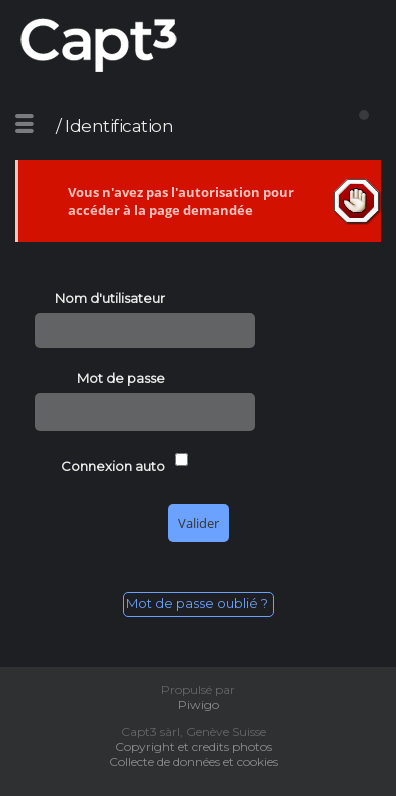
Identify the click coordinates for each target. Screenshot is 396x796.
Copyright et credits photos (198, 746)
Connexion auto (113, 466)
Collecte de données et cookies (198, 761)
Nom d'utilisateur (110, 298)
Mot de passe (121, 378)
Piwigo (198, 704)
